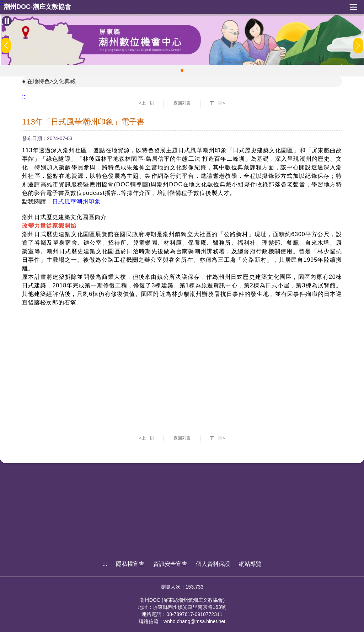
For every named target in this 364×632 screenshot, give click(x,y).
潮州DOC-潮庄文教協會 (37, 7)
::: (2, 3)
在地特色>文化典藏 (51, 81)
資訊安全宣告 (170, 564)
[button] (182, 70)
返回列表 (182, 103)
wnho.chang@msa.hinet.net (194, 621)
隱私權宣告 (130, 564)
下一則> (217, 103)
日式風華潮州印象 (76, 201)
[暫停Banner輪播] (7, 21)
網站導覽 (250, 564)
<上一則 (147, 103)
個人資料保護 (213, 564)
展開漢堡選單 (353, 7)
